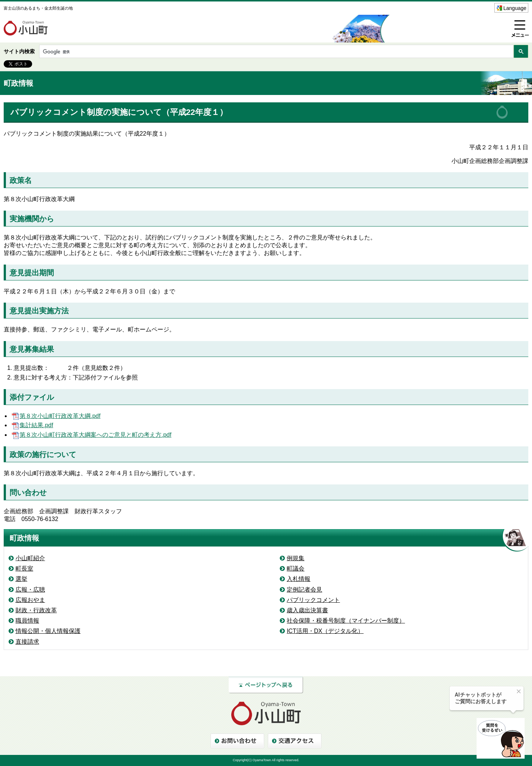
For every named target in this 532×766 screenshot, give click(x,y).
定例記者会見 (304, 590)
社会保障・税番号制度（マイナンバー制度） (346, 621)
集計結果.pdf (32, 425)
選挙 (21, 579)
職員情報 (27, 621)
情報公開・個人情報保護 (48, 631)
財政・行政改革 (36, 610)
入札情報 (299, 579)
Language (515, 8)
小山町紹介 (30, 558)
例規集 (296, 558)
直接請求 (27, 642)
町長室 (24, 568)
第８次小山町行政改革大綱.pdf (56, 416)
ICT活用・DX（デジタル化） (325, 631)
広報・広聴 (30, 590)
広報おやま (30, 600)
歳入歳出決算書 (307, 610)
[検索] (276, 52)
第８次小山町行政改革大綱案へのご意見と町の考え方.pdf (91, 435)
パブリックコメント (313, 600)
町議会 (296, 568)
